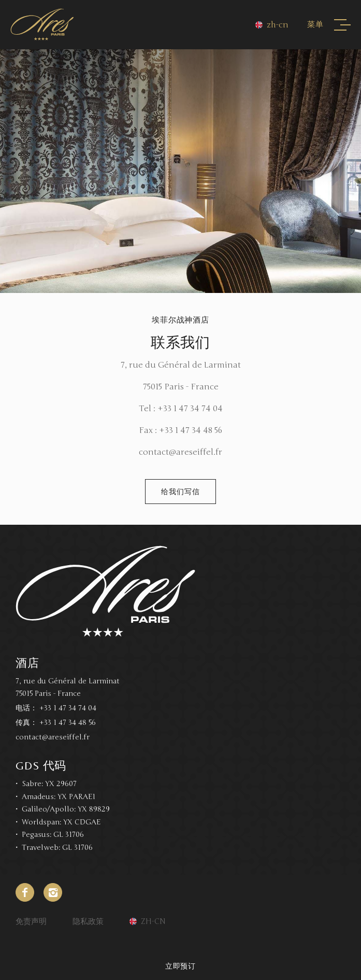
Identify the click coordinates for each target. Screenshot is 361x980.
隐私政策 (88, 921)
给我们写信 (180, 492)
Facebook (25, 892)
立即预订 (181, 966)
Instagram (53, 892)
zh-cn (278, 25)
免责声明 (31, 921)
